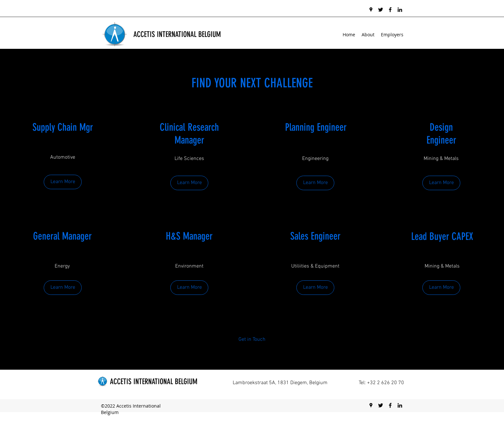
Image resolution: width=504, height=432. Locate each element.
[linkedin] (400, 10)
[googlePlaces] (371, 10)
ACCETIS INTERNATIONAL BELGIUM (177, 34)
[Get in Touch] (252, 340)
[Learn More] (63, 182)
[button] (441, 288)
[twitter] (381, 10)
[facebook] (390, 10)
